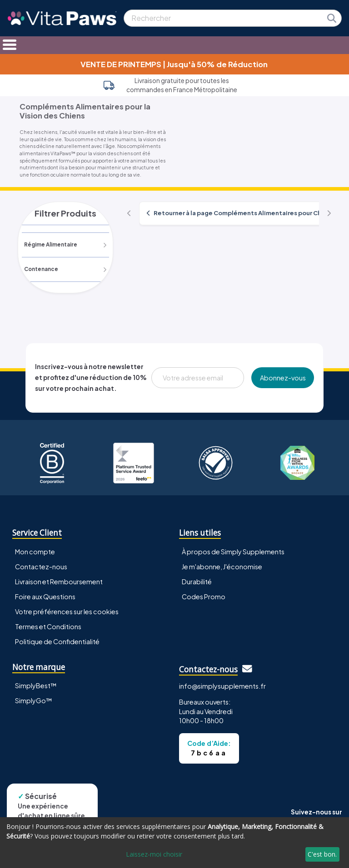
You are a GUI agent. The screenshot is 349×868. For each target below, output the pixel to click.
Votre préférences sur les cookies (67, 612)
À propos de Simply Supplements (233, 552)
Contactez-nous (41, 567)
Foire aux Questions (45, 597)
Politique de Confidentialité (57, 641)
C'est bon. (322, 854)
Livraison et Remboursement (59, 582)
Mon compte (35, 552)
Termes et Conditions (48, 626)
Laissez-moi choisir (154, 854)
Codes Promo (204, 597)
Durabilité (197, 582)
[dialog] (174, 843)
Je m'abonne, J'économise (222, 567)
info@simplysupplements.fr (222, 686)
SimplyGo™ (34, 701)
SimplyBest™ (36, 686)
